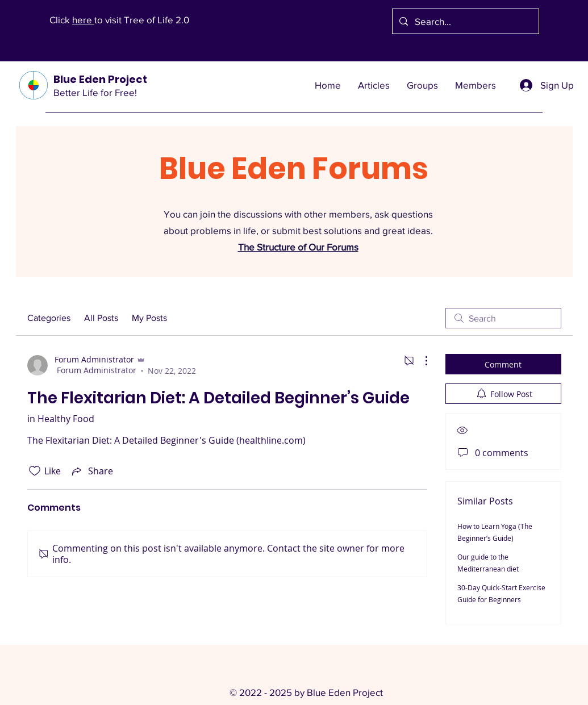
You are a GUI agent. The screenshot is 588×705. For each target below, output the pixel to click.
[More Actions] (420, 361)
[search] (503, 318)
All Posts (101, 318)
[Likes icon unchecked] (35, 471)
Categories (49, 318)
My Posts (149, 318)
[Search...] (465, 21)
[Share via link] (91, 471)
